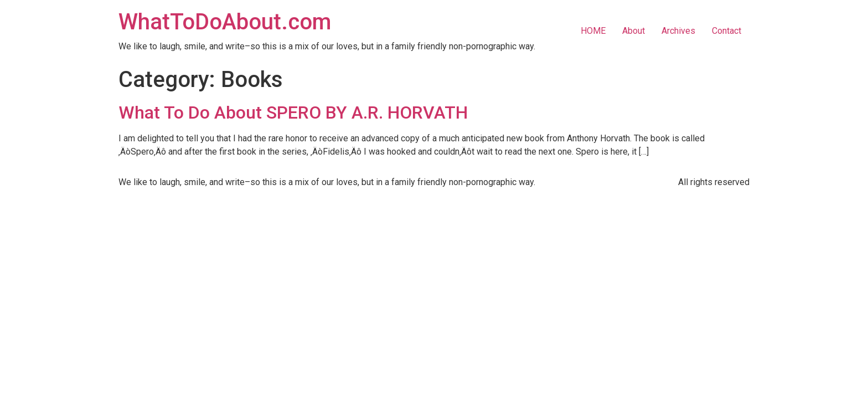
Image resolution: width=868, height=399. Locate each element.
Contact (727, 31)
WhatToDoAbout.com (225, 22)
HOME (593, 31)
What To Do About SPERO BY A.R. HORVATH (293, 112)
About (634, 31)
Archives (678, 31)
